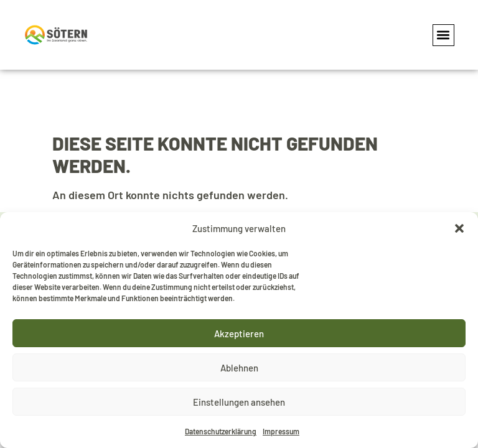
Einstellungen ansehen (239, 402)
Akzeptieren (239, 334)
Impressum (281, 431)
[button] (459, 228)
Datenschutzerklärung (221, 431)
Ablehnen (239, 368)
